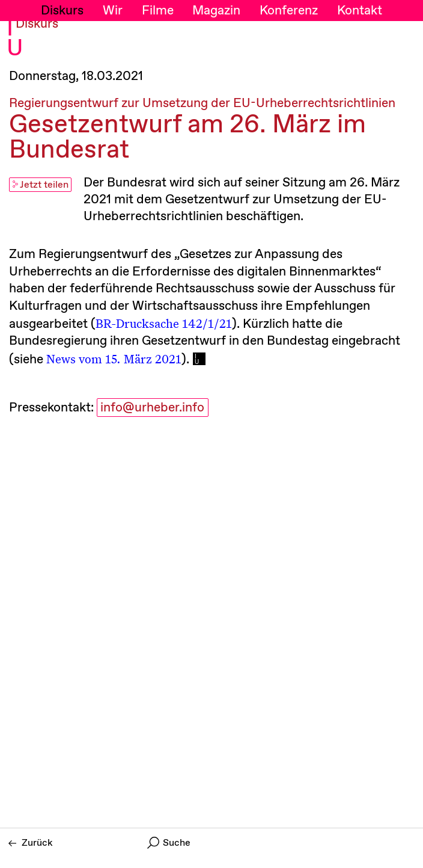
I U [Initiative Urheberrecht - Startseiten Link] (15, 39)
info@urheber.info (152, 408)
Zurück (31, 843)
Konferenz (289, 11)
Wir (113, 11)
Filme (158, 11)
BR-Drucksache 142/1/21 (164, 323)
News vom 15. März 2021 (114, 359)
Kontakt (360, 11)
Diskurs (62, 11)
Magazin (216, 11)
